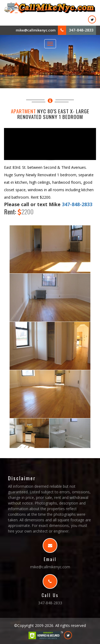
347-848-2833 (81, 30)
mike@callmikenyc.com (36, 30)
